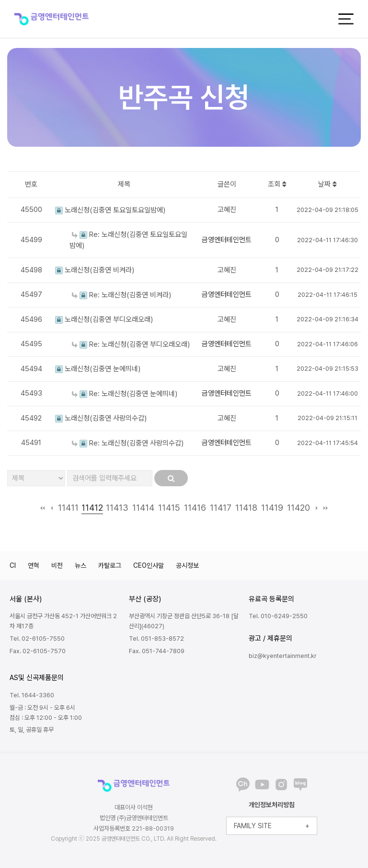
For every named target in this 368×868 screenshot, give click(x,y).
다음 (316, 508)
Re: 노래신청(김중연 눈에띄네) (125, 394)
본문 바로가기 (0, 0)
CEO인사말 (149, 565)
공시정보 (187, 565)
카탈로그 (110, 565)
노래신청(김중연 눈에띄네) (98, 369)
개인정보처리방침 (272, 805)
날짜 (328, 184)
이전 (52, 508)
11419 (272, 508)
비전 (57, 565)
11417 (221, 508)
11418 (246, 508)
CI (13, 565)
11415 (169, 508)
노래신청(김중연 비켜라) (95, 270)
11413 (117, 508)
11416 (195, 508)
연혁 (34, 565)
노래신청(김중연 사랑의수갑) (101, 418)
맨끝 (326, 508)
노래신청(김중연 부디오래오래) (104, 319)
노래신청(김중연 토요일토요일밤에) (110, 210)
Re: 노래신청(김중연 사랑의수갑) (128, 443)
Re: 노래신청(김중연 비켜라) (121, 295)
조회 (277, 184)
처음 (42, 508)
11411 (68, 508)
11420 (299, 508)
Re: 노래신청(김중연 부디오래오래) (131, 344)
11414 (143, 508)
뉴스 (80, 565)
